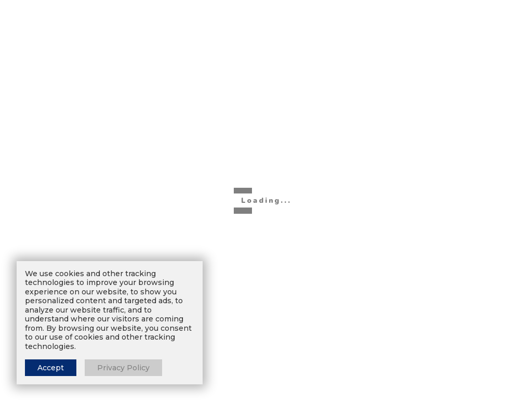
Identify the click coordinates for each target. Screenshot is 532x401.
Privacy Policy (123, 368)
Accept (51, 368)
